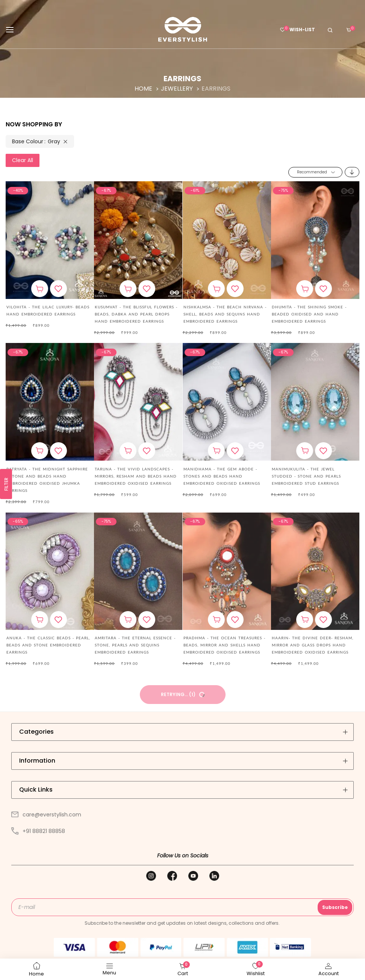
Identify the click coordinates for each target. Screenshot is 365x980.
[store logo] (183, 30)
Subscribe (335, 907)
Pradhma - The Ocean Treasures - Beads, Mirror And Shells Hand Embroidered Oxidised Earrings (224, 645)
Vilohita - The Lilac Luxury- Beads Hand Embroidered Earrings (48, 310)
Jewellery (178, 89)
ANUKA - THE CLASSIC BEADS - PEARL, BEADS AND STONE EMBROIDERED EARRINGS (48, 645)
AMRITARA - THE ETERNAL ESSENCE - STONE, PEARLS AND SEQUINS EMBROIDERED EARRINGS (135, 645)
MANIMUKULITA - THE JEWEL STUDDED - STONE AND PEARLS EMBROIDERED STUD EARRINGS (306, 476)
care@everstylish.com (46, 815)
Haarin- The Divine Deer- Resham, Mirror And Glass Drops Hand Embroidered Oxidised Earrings (313, 645)
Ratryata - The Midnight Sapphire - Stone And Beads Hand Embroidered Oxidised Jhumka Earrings (47, 480)
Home (144, 89)
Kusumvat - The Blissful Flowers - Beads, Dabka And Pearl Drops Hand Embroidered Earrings (136, 314)
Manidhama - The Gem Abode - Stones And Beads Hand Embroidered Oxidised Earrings (222, 476)
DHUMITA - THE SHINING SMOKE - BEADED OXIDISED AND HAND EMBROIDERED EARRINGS (309, 314)
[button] (58, 289)
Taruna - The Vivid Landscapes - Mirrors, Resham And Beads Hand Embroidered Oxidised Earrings (136, 476)
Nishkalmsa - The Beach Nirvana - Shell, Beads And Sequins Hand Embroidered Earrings (225, 314)
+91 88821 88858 (38, 831)
